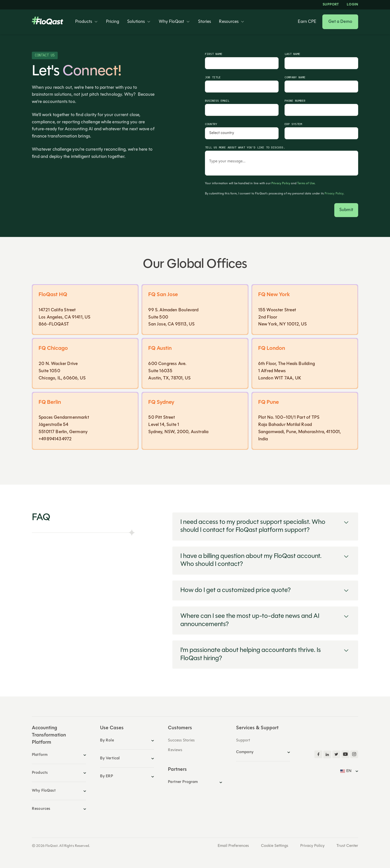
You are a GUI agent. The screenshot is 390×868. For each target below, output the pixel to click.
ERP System (293, 124)
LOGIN (352, 5)
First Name (214, 54)
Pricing (113, 22)
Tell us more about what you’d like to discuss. (245, 147)
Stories (204, 22)
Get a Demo (340, 22)
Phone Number (295, 101)
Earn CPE (307, 22)
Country (211, 124)
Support (331, 5)
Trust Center (347, 846)
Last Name (292, 54)
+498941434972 (55, 439)
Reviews (175, 750)
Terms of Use (306, 183)
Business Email (217, 101)
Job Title (213, 77)
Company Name (295, 77)
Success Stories (181, 740)
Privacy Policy (281, 183)
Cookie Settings (275, 846)
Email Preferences (233, 846)
